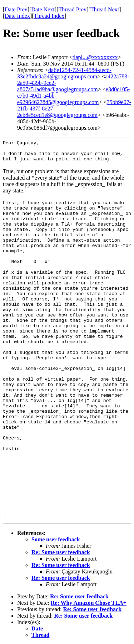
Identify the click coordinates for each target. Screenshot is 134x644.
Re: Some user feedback (61, 552)
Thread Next (105, 9)
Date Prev (16, 9)
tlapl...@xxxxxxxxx (95, 57)
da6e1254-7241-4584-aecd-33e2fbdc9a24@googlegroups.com (64, 73)
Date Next (43, 9)
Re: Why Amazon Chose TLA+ (89, 603)
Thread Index (49, 16)
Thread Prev (72, 9)
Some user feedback (56, 539)
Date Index (17, 16)
